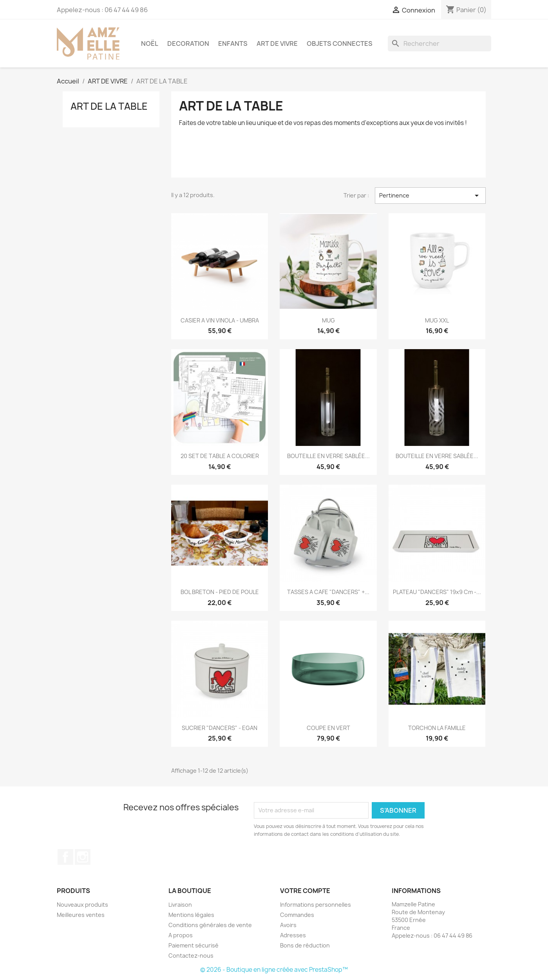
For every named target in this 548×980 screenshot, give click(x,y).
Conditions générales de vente (210, 925)
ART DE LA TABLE (109, 106)
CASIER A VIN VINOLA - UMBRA (220, 320)
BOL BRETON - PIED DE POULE (220, 592)
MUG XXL (437, 320)
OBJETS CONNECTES (340, 43)
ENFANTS (233, 43)
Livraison (180, 905)
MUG (328, 320)
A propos (181, 935)
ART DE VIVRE (277, 43)
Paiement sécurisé (194, 945)
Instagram (83, 857)
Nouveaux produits (82, 905)
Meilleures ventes (81, 915)
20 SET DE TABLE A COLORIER (220, 456)
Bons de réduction (305, 945)
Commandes (297, 915)
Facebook (65, 857)
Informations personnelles (316, 905)
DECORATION (188, 43)
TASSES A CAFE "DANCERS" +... (328, 592)
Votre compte (305, 891)
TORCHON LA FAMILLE (437, 728)
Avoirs (288, 925)
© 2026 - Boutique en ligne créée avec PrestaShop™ (274, 970)
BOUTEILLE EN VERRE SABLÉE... (328, 456)
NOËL (150, 43)
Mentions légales (191, 915)
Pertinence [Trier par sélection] (430, 196)
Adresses (293, 935)
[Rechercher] (439, 43)
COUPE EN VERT (328, 728)
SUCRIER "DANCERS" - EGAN (220, 728)
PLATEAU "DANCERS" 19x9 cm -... (437, 592)
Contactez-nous (191, 956)
